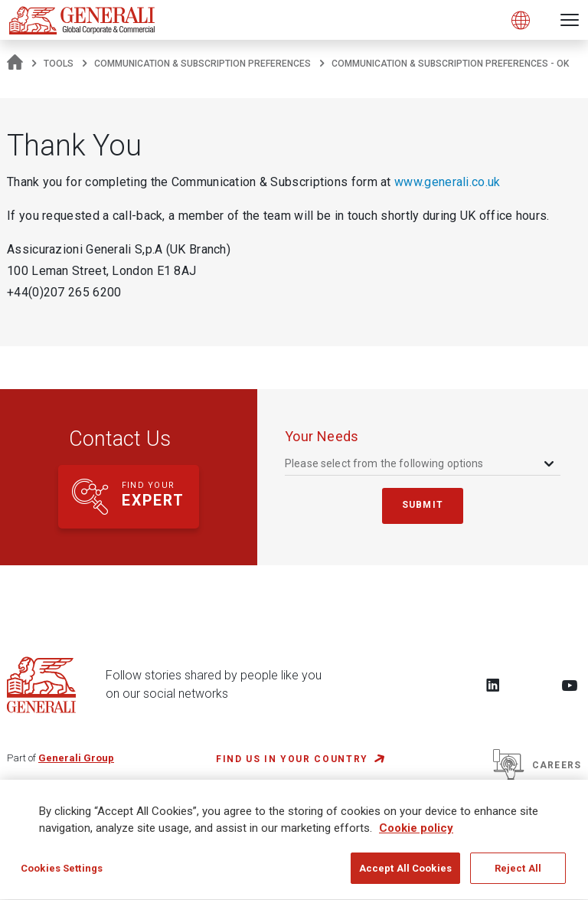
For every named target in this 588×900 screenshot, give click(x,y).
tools (59, 64)
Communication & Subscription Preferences (203, 64)
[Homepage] (15, 64)
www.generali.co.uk (447, 182)
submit (423, 505)
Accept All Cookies (405, 876)
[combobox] (421, 464)
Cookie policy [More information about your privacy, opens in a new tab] (416, 836)
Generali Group (76, 758)
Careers (537, 765)
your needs (322, 436)
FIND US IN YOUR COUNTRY (292, 759)
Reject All (518, 876)
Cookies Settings (62, 876)
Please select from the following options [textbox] (384, 463)
